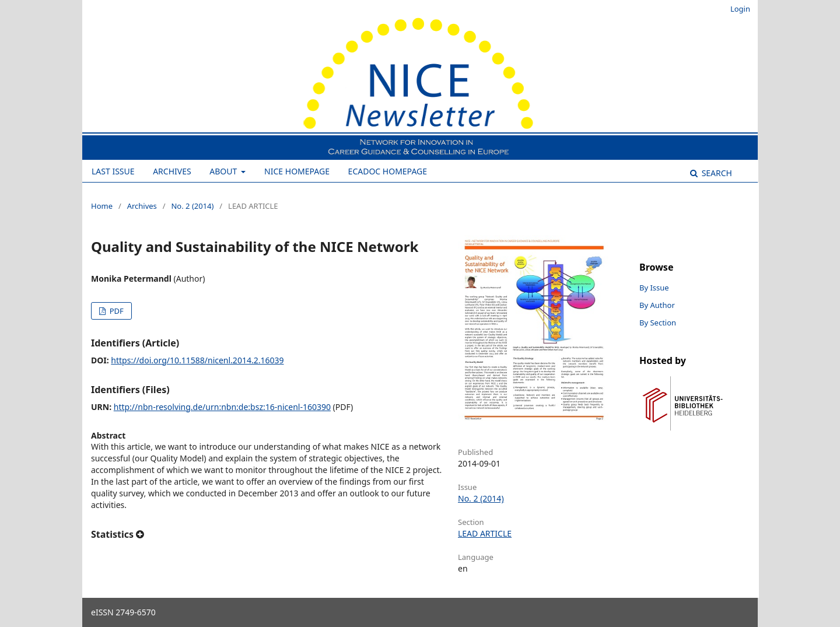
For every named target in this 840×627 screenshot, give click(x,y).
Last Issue (113, 171)
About (224, 171)
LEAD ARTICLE (485, 533)
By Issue (654, 288)
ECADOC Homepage (388, 171)
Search (716, 173)
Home (102, 206)
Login (740, 9)
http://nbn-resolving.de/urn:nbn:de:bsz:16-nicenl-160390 (222, 407)
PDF (115, 311)
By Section (658, 323)
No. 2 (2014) (192, 206)
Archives (172, 171)
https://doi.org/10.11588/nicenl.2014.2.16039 (197, 360)
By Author (657, 305)
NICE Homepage (297, 171)
